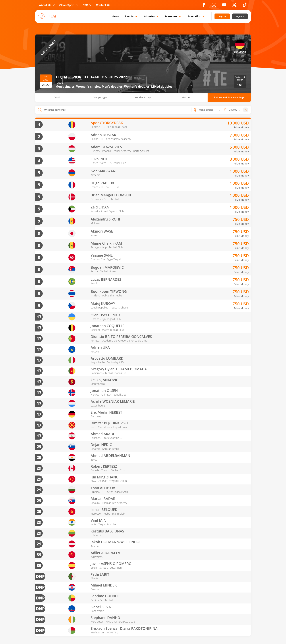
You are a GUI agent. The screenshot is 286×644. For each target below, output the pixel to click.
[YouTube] (224, 6)
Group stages (100, 97)
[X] (234, 6)
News (115, 16)
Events (131, 16)
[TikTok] (245, 6)
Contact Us (103, 5)
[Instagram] (214, 6)
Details (57, 97)
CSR (87, 5)
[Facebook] (204, 6)
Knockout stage (143, 97)
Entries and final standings (229, 97)
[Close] (246, 110)
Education (197, 16)
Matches (186, 97)
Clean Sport (69, 5)
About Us (47, 5)
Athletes (152, 16)
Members (173, 16)
